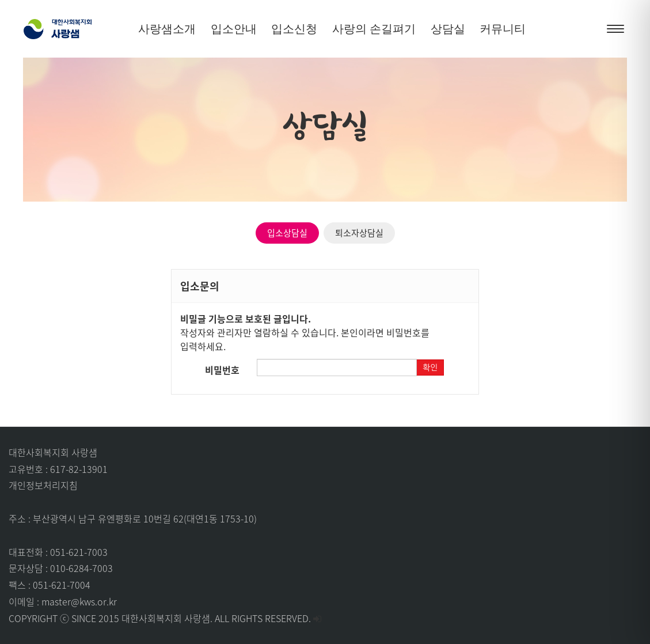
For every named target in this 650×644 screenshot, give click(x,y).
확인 (430, 368)
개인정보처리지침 (43, 485)
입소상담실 (287, 233)
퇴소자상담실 (359, 233)
